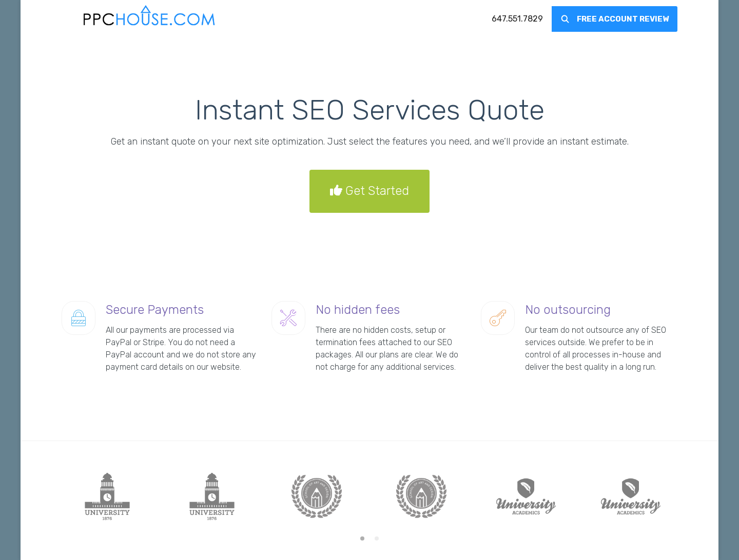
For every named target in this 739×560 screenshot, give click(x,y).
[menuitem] (517, 19)
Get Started (369, 191)
